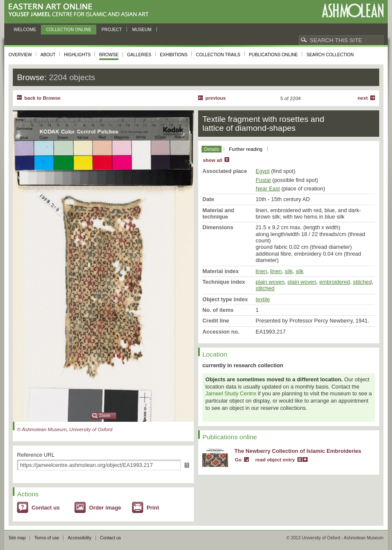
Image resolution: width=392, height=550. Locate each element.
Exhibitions (174, 55)
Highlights (77, 55)
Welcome (25, 30)
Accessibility (80, 538)
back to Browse (42, 98)
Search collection (330, 55)
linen (261, 271)
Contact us (46, 508)
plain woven (270, 282)
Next (363, 98)
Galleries (139, 55)
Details (212, 149)
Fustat (263, 180)
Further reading (246, 149)
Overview (20, 55)
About (48, 55)
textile (263, 299)
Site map (17, 538)
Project (112, 30)
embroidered (334, 282)
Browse (109, 55)
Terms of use (47, 538)
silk (288, 271)
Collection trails (218, 55)
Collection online (69, 30)
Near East (268, 189)
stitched (362, 282)
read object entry (275, 460)
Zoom (105, 416)
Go (238, 460)
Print (153, 508)
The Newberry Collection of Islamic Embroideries (298, 451)
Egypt (263, 171)
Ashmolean (353, 10)
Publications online (273, 55)
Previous (216, 98)
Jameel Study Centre (231, 393)
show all (212, 160)
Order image (105, 508)
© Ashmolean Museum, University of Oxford (65, 429)
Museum (142, 30)
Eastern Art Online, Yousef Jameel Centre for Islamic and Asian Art (81, 10)
